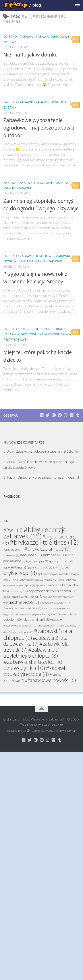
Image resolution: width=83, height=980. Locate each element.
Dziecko (10, 37)
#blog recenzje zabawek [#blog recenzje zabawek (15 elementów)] (35, 533)
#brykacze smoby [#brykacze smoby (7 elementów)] (47, 549)
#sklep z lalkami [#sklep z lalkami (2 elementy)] (35, 620)
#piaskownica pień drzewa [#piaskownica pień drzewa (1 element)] (58, 597)
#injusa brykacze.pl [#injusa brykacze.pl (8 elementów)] (37, 570)
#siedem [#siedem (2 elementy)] (12, 620)
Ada (10, 451)
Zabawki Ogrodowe (52, 37)
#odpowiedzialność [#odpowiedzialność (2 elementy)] (42, 591)
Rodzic (26, 329)
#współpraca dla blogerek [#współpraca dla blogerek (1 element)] (18, 632)
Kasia (11, 477)
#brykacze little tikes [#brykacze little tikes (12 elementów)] (44, 542)
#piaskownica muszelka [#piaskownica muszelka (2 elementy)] (23, 597)
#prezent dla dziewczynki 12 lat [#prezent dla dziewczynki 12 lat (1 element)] (22, 608)
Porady (59, 329)
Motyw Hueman (66, 731)
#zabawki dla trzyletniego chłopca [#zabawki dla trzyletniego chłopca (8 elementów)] (31, 653)
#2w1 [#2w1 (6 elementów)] (13, 530)
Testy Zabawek (16, 340)
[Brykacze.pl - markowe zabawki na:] (42, 415)
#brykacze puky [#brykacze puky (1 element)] (13, 550)
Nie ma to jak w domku (31, 55)
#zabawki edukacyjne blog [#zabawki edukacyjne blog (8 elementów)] (35, 671)
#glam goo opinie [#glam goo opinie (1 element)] (37, 561)
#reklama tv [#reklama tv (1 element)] (67, 614)
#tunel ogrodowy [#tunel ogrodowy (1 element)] (46, 626)
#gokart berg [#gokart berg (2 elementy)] (15, 567)
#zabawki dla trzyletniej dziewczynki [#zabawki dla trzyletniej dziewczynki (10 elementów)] (33, 665)
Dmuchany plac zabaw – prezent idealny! (48, 477)
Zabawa (26, 37)
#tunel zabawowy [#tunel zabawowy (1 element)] (68, 626)
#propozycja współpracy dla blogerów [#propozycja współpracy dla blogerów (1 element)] (37, 614)
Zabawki (10, 42)
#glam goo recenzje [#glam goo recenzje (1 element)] (61, 561)
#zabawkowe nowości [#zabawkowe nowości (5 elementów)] (50, 680)
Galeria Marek (33, 261)
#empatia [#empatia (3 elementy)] (53, 555)
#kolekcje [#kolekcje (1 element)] (42, 585)
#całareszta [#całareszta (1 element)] (11, 555)
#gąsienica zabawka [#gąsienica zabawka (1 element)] (39, 568)
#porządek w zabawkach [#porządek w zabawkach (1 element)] (55, 603)
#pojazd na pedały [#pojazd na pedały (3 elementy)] (21, 602)
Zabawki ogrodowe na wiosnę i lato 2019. (47, 451)
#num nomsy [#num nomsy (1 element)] (16, 591)
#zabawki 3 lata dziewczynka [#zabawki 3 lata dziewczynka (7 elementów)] (35, 641)
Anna (11, 462)
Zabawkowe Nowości (58, 334)
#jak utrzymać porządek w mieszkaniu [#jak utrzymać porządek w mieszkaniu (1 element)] (37, 580)
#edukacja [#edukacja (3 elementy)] (31, 555)
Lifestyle (42, 329)
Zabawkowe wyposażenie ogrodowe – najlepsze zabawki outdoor (39, 128)
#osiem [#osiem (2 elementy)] (67, 591)
